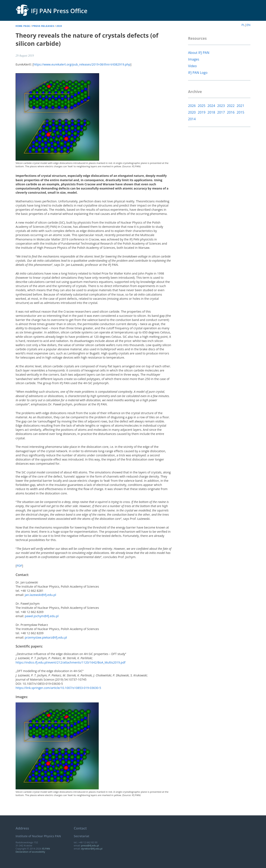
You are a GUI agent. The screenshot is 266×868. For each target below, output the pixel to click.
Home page (23, 26)
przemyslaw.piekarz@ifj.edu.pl (46, 637)
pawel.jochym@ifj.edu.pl (42, 616)
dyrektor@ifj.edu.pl (92, 849)
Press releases (43, 26)
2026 (192, 106)
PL (243, 25)
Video (192, 66)
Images (194, 59)
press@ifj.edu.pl (90, 845)
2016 (231, 112)
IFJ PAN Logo (198, 73)
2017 (221, 112)
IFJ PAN (46, 849)
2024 (211, 106)
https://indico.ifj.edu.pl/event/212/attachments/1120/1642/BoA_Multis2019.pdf (70, 662)
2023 (221, 106)
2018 (211, 112)
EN (248, 25)
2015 (241, 112)
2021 (241, 106)
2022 (231, 106)
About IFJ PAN (199, 53)
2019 (59, 26)
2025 (202, 106)
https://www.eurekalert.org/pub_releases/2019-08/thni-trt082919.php (82, 64)
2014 (192, 119)
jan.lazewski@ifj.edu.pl (40, 595)
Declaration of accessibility (30, 852)
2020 (192, 112)
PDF (19, 566)
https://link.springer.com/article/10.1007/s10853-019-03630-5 (58, 688)
